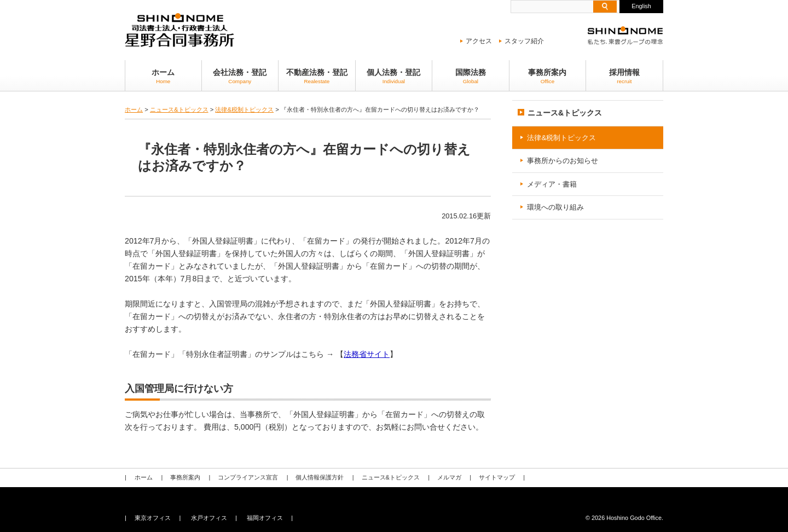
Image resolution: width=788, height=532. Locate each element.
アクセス (479, 41)
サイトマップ (496, 477)
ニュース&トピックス (179, 109)
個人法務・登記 (394, 76)
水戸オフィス (208, 518)
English (641, 6)
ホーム (163, 76)
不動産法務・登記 (317, 76)
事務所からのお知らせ (563, 161)
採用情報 (624, 76)
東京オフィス (153, 518)
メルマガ (449, 477)
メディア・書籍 (552, 184)
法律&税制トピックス (244, 109)
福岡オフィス (265, 518)
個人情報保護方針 (320, 477)
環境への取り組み (555, 207)
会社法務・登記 (240, 76)
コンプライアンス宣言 (248, 477)
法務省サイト (367, 354)
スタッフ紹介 (524, 41)
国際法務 (471, 76)
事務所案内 (548, 76)
